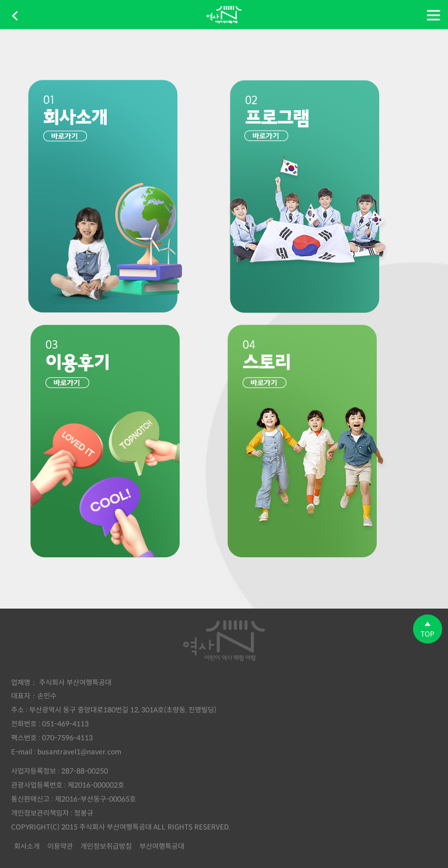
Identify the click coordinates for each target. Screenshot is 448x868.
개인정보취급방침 (106, 846)
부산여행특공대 (162, 846)
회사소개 (27, 846)
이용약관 (60, 846)
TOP (428, 629)
